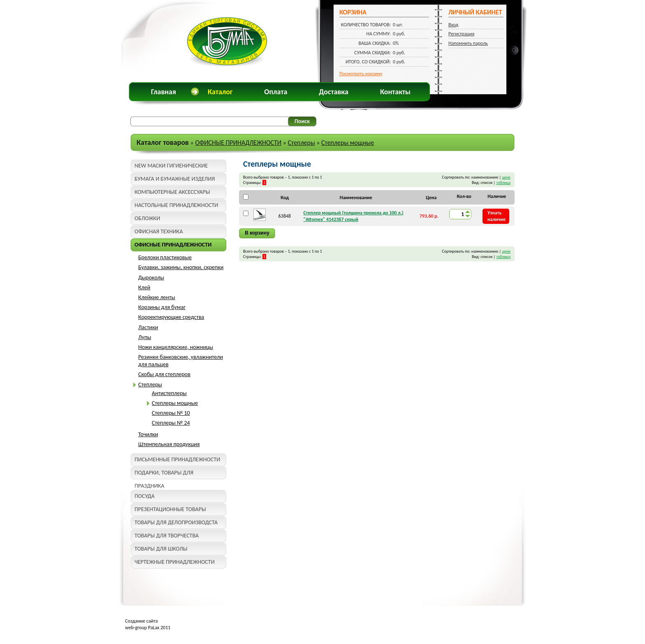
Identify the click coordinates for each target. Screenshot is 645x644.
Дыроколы (151, 278)
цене (506, 177)
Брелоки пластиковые (165, 257)
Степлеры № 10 (171, 413)
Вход (453, 25)
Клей (144, 287)
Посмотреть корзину (361, 74)
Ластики (148, 327)
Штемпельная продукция (169, 444)
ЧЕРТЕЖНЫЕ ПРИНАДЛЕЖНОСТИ (175, 562)
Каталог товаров (163, 142)
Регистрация (461, 34)
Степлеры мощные (348, 143)
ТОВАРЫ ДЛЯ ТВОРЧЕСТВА (167, 536)
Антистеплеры (169, 393)
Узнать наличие (497, 216)
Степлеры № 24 (171, 423)
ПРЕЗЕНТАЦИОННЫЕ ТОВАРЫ (170, 509)
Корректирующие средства (171, 317)
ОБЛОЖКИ (147, 218)
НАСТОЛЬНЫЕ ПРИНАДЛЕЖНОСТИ (176, 205)
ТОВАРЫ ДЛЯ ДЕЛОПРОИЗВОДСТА (176, 522)
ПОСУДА (145, 496)
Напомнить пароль (468, 43)
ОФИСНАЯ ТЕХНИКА (159, 231)
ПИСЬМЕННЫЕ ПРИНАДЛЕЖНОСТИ (177, 459)
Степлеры (302, 143)
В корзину (257, 233)
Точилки (148, 434)
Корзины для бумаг (162, 307)
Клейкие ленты (157, 297)
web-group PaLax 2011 (148, 628)
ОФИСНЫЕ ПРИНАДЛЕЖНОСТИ (238, 143)
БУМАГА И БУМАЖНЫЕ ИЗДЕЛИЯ (175, 179)
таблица (503, 183)
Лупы (145, 337)
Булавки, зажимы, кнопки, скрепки (181, 267)
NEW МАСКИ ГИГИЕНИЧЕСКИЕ (171, 166)
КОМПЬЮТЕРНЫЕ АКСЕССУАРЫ (172, 192)
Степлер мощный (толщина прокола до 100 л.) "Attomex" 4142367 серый (353, 216)
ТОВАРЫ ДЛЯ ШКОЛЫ (161, 549)
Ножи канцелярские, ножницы (176, 347)
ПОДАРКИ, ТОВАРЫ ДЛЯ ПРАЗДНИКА (164, 474)
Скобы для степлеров (164, 374)
